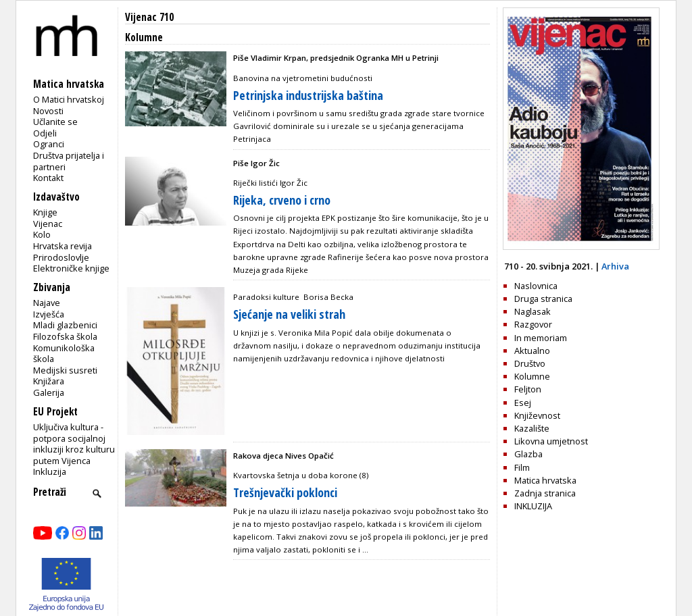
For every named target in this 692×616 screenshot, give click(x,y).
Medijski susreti (65, 370)
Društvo (530, 363)
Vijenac (48, 224)
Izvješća (49, 314)
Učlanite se (55, 122)
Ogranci (49, 144)
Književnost (537, 415)
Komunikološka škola (64, 354)
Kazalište (532, 428)
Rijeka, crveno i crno (282, 200)
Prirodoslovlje (61, 257)
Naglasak (533, 311)
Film (522, 467)
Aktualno (532, 351)
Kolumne (532, 376)
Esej (523, 403)
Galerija (49, 392)
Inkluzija (50, 471)
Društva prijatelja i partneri (69, 161)
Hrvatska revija (63, 246)
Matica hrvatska (545, 480)
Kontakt (48, 178)
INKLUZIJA (533, 506)
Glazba (528, 454)
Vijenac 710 (149, 17)
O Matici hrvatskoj (69, 99)
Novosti (48, 111)
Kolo (42, 234)
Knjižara (49, 381)
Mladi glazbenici (65, 325)
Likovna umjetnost (551, 441)
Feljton (528, 389)
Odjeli (45, 133)
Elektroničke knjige (71, 268)
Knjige (45, 212)
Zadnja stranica (545, 493)
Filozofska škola (65, 336)
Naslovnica (536, 286)
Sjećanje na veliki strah (289, 314)
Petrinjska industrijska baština (308, 95)
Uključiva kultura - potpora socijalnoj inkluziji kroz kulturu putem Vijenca (74, 444)
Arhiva (615, 266)
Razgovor (533, 324)
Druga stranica (543, 299)
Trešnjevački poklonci (285, 492)
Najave (47, 303)
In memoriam (541, 338)
